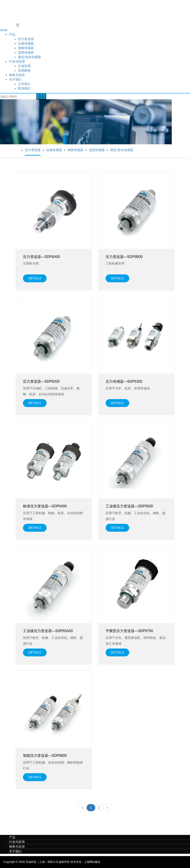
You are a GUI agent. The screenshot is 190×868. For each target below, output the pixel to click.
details (35, 278)
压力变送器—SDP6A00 (42, 257)
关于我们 (15, 79)
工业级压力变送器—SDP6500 (129, 506)
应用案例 (24, 70)
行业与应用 (17, 61)
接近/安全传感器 (29, 57)
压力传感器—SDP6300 (124, 381)
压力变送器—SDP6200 (41, 381)
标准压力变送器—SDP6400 (45, 506)
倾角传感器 (26, 48)
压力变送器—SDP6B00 (124, 257)
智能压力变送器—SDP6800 (45, 756)
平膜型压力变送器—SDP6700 (129, 631)
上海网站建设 (92, 862)
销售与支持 (17, 75)
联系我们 (24, 88)
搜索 (41, 96)
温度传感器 (26, 52)
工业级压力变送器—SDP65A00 (48, 631)
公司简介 (24, 84)
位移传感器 (26, 43)
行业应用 (24, 66)
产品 (12, 34)
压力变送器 (26, 39)
